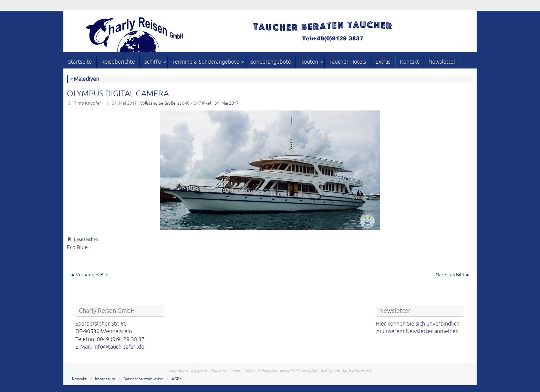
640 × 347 (192, 103)
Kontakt (79, 379)
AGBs (176, 379)
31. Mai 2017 (124, 103)
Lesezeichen (86, 240)
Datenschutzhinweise (143, 379)
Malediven (85, 79)
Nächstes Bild (452, 275)
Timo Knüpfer (88, 103)
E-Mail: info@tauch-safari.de (110, 347)
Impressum (105, 379)
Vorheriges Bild (90, 275)
